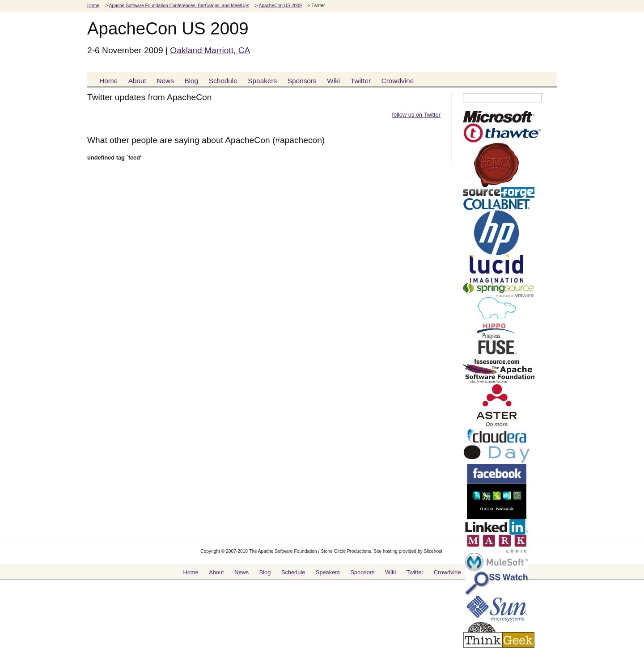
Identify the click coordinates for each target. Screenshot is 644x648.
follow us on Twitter (416, 115)
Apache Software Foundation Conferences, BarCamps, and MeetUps (179, 6)
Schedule (223, 81)
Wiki (333, 81)
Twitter (361, 81)
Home (93, 6)
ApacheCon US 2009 (280, 6)
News (165, 81)
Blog (191, 81)
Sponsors (302, 81)
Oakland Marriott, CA (210, 50)
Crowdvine (398, 81)
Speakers (262, 81)
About (137, 81)
